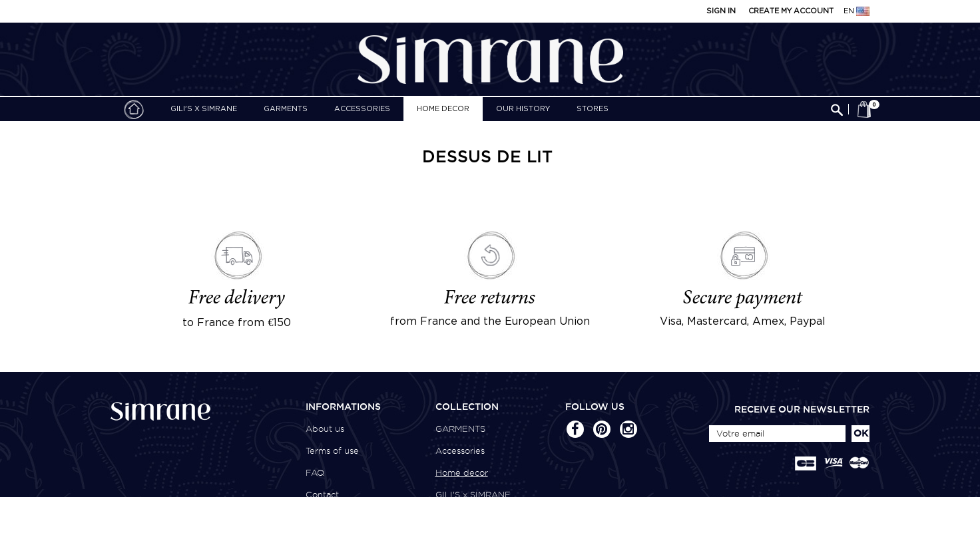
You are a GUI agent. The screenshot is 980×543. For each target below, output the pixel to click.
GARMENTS (286, 109)
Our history (523, 109)
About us (325, 429)
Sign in (721, 11)
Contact (322, 495)
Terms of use (332, 451)
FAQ (315, 473)
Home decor (443, 109)
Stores (593, 109)
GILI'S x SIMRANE (204, 109)
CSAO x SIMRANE (473, 517)
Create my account (791, 11)
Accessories (362, 109)
